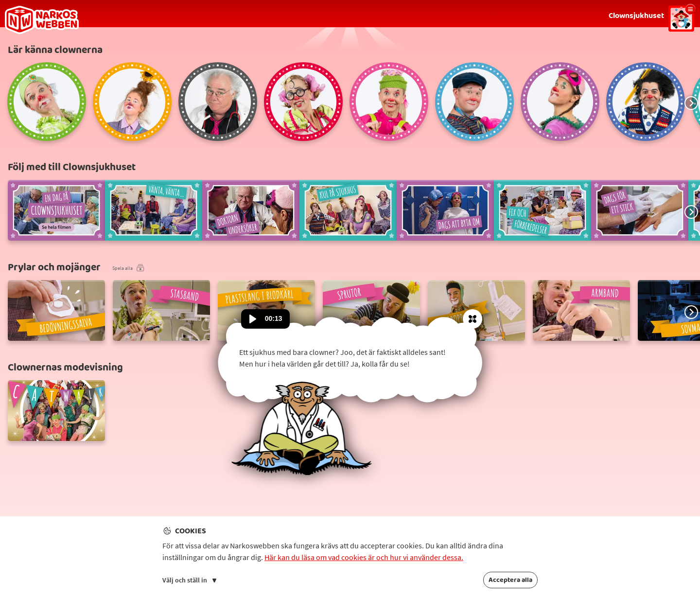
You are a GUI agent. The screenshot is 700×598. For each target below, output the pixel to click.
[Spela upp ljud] (253, 319)
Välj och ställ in (189, 580)
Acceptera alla (510, 580)
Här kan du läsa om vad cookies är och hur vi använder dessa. (364, 557)
